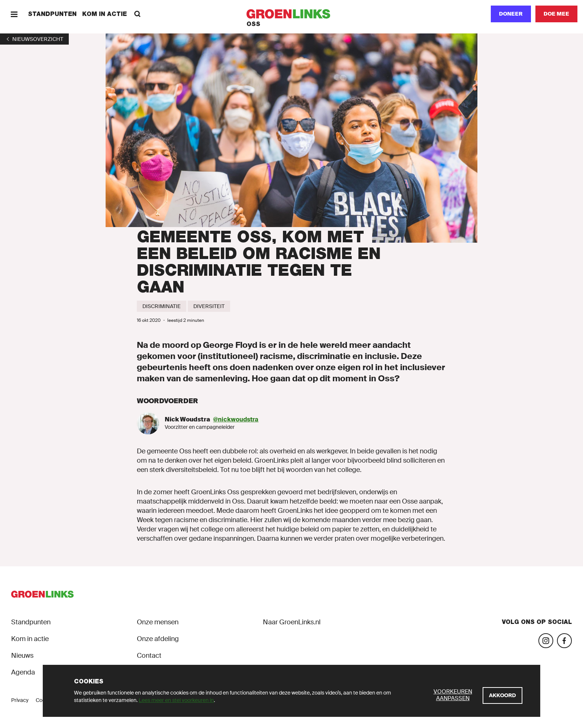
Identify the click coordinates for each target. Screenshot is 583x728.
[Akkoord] (503, 695)
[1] (34, 39)
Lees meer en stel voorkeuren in (176, 700)
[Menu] (14, 14)
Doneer (511, 14)
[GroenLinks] (292, 14)
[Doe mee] (556, 14)
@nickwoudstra (236, 419)
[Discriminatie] (162, 306)
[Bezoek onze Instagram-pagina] (546, 641)
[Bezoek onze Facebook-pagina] (564, 641)
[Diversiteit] (209, 306)
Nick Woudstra (187, 419)
